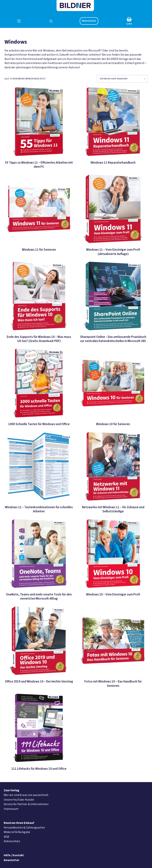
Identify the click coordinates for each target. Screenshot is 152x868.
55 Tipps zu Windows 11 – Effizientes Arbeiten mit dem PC (39, 165)
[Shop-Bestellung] (122, 79)
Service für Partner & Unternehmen (26, 804)
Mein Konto (89, 21)
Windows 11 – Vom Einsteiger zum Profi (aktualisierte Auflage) (113, 252)
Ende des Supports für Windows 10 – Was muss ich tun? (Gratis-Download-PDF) (39, 339)
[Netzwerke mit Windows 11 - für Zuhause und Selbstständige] (113, 466)
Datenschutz (12, 841)
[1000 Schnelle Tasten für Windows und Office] (39, 383)
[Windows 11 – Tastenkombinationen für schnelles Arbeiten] (39, 466)
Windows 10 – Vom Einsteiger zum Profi (113, 595)
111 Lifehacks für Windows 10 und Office (39, 769)
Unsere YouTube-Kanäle (19, 800)
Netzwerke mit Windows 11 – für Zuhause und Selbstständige (113, 509)
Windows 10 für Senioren (113, 424)
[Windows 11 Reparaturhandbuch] (113, 122)
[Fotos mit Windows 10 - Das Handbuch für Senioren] (113, 641)
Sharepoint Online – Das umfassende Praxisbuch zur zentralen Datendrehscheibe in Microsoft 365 (113, 339)
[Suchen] (51, 21)
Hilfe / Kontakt (14, 855)
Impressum (11, 809)
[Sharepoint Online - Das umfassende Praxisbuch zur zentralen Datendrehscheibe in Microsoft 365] (113, 296)
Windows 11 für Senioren (39, 250)
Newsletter (12, 860)
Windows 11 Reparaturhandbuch (113, 163)
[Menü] (19, 21)
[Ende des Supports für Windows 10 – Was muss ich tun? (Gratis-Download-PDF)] (39, 296)
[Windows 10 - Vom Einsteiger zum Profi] (113, 553)
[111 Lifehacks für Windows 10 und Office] (39, 728)
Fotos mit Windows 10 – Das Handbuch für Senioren (113, 684)
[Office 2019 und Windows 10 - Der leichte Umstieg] (39, 641)
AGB (6, 837)
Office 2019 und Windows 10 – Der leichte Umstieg (39, 682)
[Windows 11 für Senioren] (39, 209)
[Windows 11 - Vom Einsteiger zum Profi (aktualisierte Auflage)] (113, 209)
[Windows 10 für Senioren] (113, 383)
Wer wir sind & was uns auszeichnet (26, 795)
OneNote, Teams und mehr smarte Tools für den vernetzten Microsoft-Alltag (39, 597)
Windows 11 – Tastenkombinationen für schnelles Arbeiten (39, 509)
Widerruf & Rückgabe (17, 832)
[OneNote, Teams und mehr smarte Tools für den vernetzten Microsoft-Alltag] (39, 553)
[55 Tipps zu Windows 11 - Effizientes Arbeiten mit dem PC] (39, 122)
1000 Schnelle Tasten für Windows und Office (39, 424)
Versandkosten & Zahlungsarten (24, 828)
